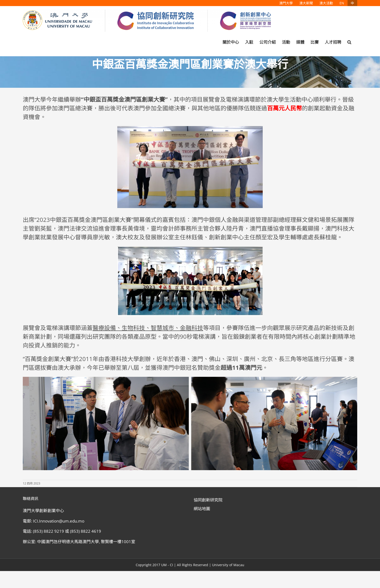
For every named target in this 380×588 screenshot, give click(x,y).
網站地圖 (202, 509)
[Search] (349, 42)
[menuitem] (286, 3)
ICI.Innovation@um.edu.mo (59, 521)
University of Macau (228, 565)
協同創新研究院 (208, 500)
